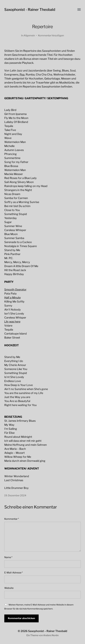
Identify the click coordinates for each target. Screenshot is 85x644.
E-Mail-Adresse (14, 573)
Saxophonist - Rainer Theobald (30, 10)
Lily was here (12, 322)
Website (9, 588)
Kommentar (12, 519)
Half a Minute (12, 298)
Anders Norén (51, 635)
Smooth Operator (15, 290)
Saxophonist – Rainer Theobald (48, 631)
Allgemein (29, 35)
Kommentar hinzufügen (51, 35)
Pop (22, 75)
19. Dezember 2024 (15, 495)
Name (8, 557)
